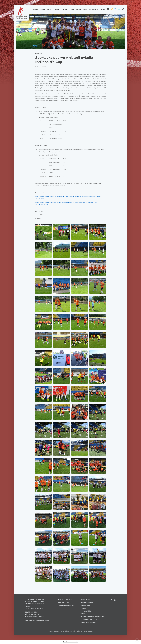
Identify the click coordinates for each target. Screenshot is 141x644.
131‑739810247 (39, 620)
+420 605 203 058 (65, 602)
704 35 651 (32, 612)
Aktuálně (38, 53)
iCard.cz (90, 631)
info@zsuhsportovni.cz (66, 605)
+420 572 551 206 (65, 600)
